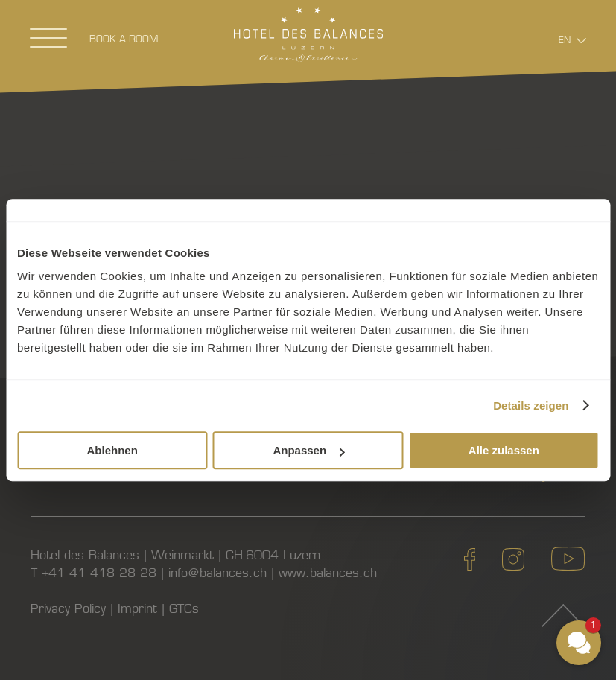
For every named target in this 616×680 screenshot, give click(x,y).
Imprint (137, 609)
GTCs (184, 609)
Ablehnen (112, 450)
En (565, 40)
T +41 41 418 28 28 (93, 573)
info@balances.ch (217, 573)
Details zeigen (531, 406)
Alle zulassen (504, 450)
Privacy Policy (68, 609)
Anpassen (308, 450)
